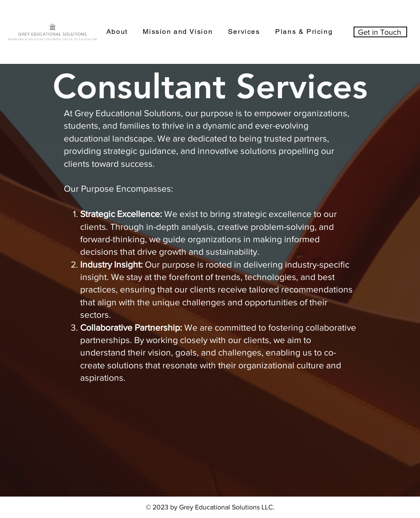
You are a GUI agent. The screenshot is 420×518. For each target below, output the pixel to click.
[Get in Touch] (380, 32)
